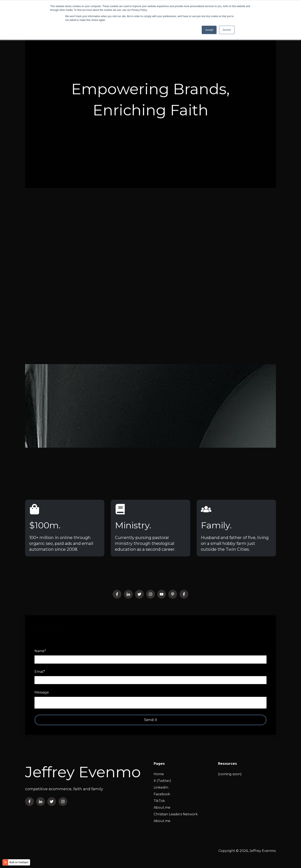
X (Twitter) (162, 781)
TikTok (159, 801)
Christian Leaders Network (176, 814)
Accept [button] (209, 30)
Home (159, 774)
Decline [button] (227, 30)
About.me (162, 807)
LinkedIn (161, 787)
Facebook (162, 794)
